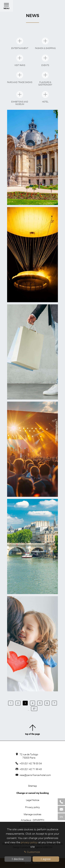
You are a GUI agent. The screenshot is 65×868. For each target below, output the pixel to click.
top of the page (32, 731)
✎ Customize (32, 852)
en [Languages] (61, 817)
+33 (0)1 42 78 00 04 (31, 763)
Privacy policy (32, 807)
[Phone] (61, 802)
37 (34, 709)
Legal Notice (33, 800)
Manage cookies (32, 814)
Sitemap (32, 786)
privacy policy (29, 842)
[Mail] (61, 809)
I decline (18, 859)
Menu (6, 7)
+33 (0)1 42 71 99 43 (31, 769)
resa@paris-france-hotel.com (35, 775)
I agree (46, 859)
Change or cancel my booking (33, 793)
